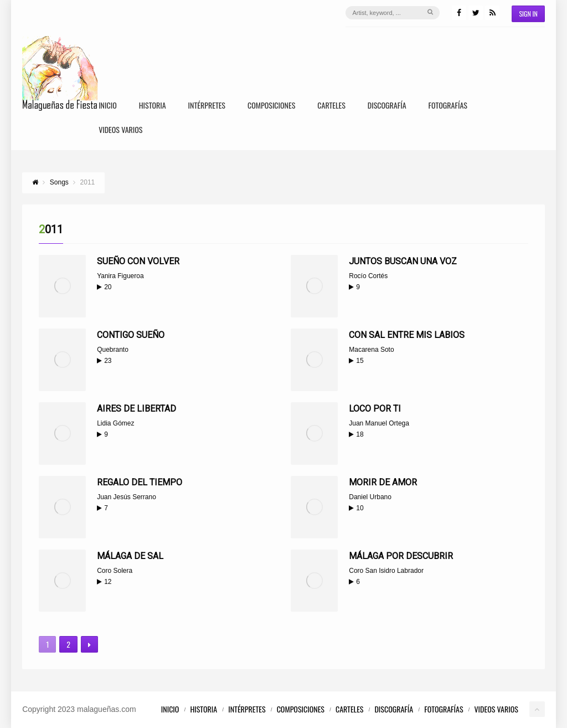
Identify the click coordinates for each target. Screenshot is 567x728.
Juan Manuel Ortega (379, 423)
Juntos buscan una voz (403, 261)
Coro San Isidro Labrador (386, 571)
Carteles (331, 106)
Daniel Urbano (370, 497)
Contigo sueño (131, 335)
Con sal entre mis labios (407, 335)
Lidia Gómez (115, 423)
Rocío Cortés (368, 276)
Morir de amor (383, 482)
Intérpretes (207, 106)
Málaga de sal (130, 556)
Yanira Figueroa (120, 276)
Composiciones (271, 106)
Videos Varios (120, 130)
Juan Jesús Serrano (127, 497)
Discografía (387, 106)
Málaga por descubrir (401, 556)
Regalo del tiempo (140, 482)
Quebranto (113, 350)
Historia (153, 106)
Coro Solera (115, 571)
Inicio (108, 106)
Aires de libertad (136, 409)
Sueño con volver (138, 261)
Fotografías (448, 106)
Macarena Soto (371, 350)
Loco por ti (375, 409)
